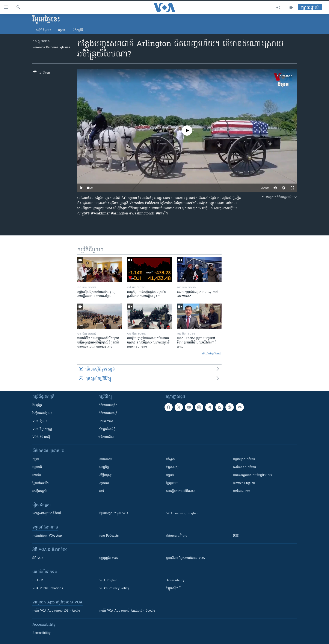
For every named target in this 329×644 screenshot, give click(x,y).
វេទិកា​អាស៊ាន (106, 437)
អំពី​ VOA (38, 558)
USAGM (38, 581)
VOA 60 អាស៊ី (41, 437)
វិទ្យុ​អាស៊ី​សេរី (173, 589)
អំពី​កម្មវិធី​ (78, 31)
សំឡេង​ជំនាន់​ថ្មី (107, 429)
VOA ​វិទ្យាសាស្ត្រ (42, 429)
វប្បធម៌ (170, 475)
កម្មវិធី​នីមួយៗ (43, 31)
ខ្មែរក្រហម (172, 483)
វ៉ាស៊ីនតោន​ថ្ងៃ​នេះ (42, 413)
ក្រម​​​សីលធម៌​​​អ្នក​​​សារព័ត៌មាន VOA (186, 558)
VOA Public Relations (48, 589)
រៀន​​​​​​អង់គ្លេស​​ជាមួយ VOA (114, 514)
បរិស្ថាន (171, 459)
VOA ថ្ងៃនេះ (40, 421)
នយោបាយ (106, 459)
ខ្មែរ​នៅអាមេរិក (41, 483)
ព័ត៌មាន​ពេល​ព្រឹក (108, 405)
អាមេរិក (37, 475)
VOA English (108, 581)
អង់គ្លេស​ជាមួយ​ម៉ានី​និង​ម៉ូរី (47, 514)
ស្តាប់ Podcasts (109, 536)
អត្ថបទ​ (62, 31)
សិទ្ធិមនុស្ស (106, 475)
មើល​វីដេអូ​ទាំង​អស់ (212, 354)
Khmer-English (244, 483)
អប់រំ (102, 491)
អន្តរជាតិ (37, 467)
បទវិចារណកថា (242, 491)
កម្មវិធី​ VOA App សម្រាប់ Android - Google (127, 611)
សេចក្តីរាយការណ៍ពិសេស (180, 491)
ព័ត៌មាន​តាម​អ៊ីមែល (177, 536)
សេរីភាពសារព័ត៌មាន (245, 467)
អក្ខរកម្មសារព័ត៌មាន (244, 459)
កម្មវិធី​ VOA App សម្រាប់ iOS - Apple (56, 611)
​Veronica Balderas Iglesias (51, 48)
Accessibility (175, 581)
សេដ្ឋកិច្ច (104, 467)
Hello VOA (106, 421)
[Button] (41, 73)
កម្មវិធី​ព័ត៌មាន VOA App (47, 536)
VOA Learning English (182, 514)
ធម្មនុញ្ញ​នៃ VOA (109, 558)
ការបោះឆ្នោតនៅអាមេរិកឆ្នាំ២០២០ (252, 475)
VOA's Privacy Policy (114, 589)
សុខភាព (104, 483)
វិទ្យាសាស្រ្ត (172, 467)
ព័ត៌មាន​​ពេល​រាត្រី (108, 413)
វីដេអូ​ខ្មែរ (37, 405)
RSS (236, 536)
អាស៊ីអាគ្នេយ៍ (40, 491)
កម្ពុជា (36, 459)
